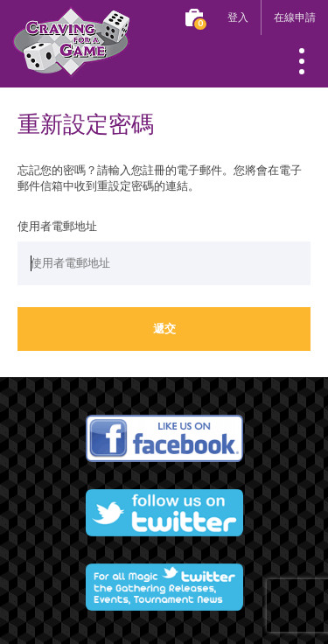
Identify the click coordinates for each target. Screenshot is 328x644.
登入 (238, 17)
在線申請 (295, 17)
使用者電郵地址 (57, 227)
